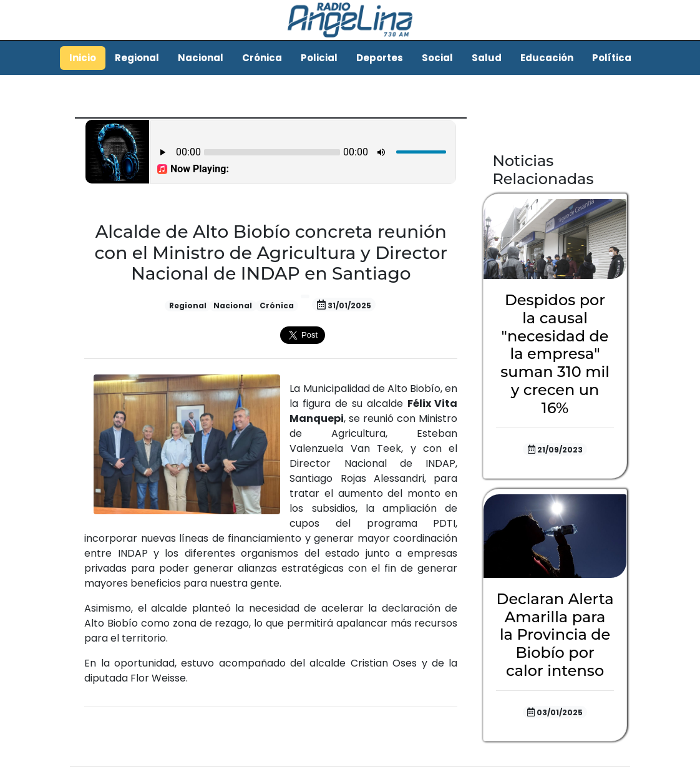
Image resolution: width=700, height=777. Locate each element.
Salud (487, 58)
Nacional (201, 58)
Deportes (380, 58)
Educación (547, 58)
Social (437, 58)
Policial (319, 58)
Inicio (83, 58)
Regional (137, 58)
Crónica (262, 58)
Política (612, 58)
